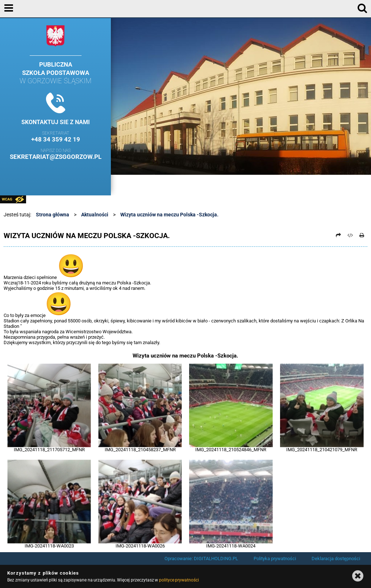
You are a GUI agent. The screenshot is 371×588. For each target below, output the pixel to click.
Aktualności (95, 215)
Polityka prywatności (275, 559)
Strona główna (53, 215)
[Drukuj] (362, 235)
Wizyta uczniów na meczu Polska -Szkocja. (169, 215)
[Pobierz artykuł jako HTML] (350, 235)
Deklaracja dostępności (336, 559)
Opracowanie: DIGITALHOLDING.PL (201, 559)
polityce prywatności (179, 580)
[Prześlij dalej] (338, 235)
